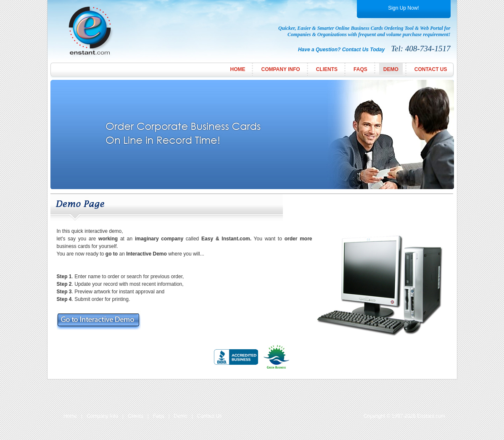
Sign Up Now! (403, 8)
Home (237, 69)
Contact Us (431, 69)
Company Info (280, 69)
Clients (327, 69)
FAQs (360, 69)
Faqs (159, 416)
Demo (391, 69)
